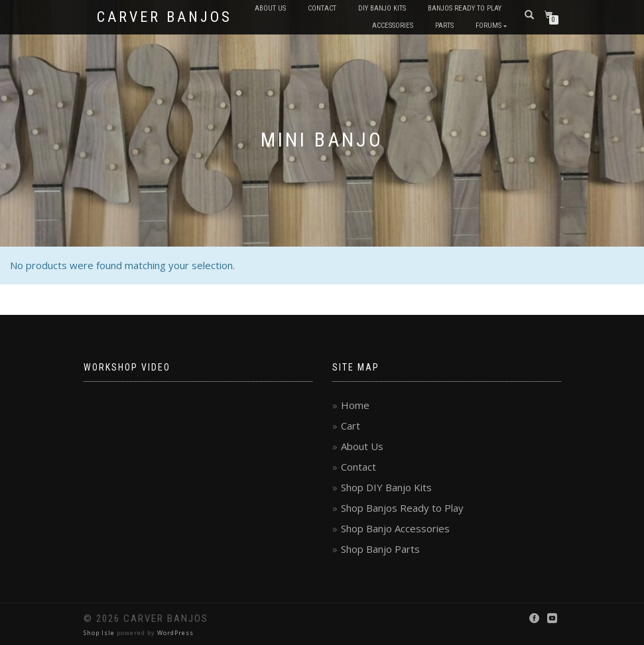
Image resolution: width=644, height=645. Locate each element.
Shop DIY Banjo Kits (386, 487)
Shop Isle (99, 633)
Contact (322, 8)
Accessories (393, 26)
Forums (488, 26)
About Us (270, 8)
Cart (351, 426)
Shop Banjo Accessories (395, 528)
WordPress (175, 633)
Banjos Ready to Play (465, 8)
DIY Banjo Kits (382, 8)
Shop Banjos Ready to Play (402, 508)
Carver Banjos (164, 17)
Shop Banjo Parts (380, 549)
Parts (444, 26)
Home (355, 405)
